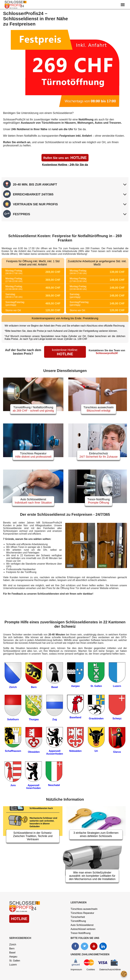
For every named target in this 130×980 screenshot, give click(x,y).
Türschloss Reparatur (82, 913)
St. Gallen (15, 961)
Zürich (13, 945)
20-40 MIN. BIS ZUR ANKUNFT (35, 184)
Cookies (91, 969)
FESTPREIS (22, 214)
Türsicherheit (78, 917)
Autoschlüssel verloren (83, 929)
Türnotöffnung (78, 921)
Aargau (13, 957)
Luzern (13, 965)
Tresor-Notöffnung (81, 933)
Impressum (76, 969)
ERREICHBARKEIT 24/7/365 (33, 194)
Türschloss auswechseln (84, 909)
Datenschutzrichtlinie (110, 969)
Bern (12, 949)
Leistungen (79, 902)
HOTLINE (65, 158)
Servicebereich (20, 938)
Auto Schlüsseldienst (82, 925)
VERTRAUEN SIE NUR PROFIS (35, 204)
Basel (12, 953)
